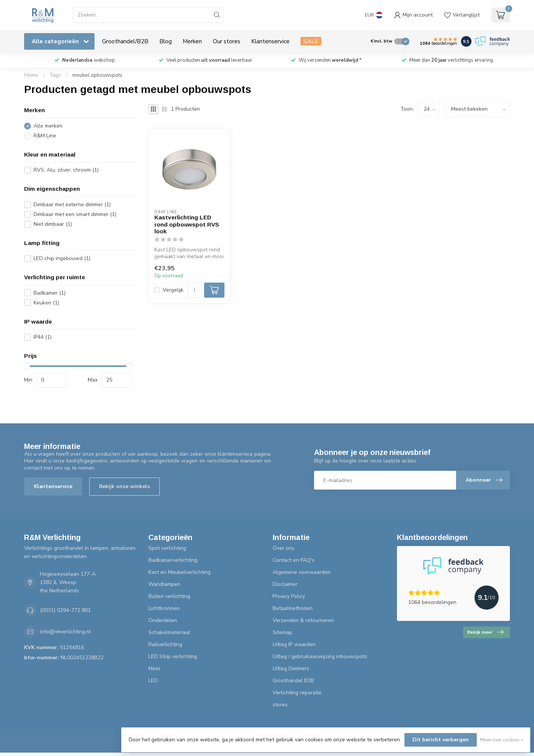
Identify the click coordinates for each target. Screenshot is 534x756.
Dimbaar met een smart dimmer (75, 214)
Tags (55, 75)
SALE (311, 41)
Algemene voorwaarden (302, 572)
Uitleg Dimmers (291, 669)
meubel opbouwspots (97, 75)
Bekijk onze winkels (124, 486)
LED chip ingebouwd (62, 258)
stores (280, 705)
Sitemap (282, 632)
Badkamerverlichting (173, 560)
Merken (192, 41)
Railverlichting (165, 644)
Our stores (227, 41)
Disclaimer (285, 584)
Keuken (46, 303)
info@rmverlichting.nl (65, 632)
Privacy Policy (289, 596)
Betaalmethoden (293, 608)
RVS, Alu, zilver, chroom (66, 170)
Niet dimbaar (53, 224)
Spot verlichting (167, 548)
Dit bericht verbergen (441, 740)
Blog (166, 41)
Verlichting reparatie (297, 693)
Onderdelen (163, 620)
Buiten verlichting (169, 596)
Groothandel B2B (293, 681)
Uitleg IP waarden (294, 644)
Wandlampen (164, 584)
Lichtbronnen (164, 608)
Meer (154, 669)
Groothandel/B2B (125, 41)
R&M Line (45, 136)
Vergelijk (173, 290)
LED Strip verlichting (173, 656)
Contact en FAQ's (294, 560)
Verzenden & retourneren (303, 620)
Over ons (284, 548)
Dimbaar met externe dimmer (72, 205)
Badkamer (50, 293)
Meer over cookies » (501, 740)
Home (31, 75)
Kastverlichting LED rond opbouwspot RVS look (187, 224)
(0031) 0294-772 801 (65, 610)
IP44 (43, 337)
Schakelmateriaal (169, 632)
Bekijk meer (485, 632)
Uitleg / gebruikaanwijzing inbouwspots (320, 656)
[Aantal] (195, 290)
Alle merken (48, 126)
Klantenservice (270, 41)
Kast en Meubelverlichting (179, 572)
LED (153, 681)
